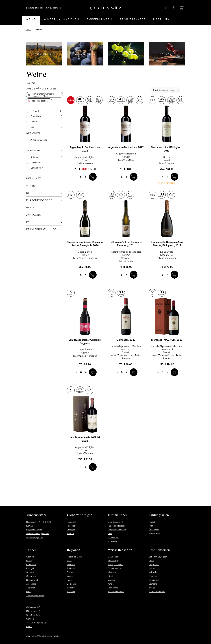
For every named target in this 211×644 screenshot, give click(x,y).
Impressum (113, 541)
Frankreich (31, 564)
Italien (29, 561)
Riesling (111, 576)
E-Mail (29, 627)
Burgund (71, 588)
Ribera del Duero (75, 557)
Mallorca (71, 564)
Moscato (112, 572)
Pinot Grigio (113, 561)
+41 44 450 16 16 (43, 522)
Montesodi (126, 340)
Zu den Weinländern (35, 595)
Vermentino (113, 588)
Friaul (70, 580)
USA (28, 592)
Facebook (72, 526)
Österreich (31, 576)
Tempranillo (154, 564)
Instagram (71, 522)
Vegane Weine (85, 54)
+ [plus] (86, 177)
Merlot (151, 561)
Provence (71, 592)
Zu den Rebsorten (116, 592)
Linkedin (71, 530)
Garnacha (153, 584)
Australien (31, 588)
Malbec (152, 568)
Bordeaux (71, 584)
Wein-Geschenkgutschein (38, 533)
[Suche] (167, 8)
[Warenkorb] (181, 8)
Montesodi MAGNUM (167, 340)
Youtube (71, 533)
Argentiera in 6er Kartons (126, 147)
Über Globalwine (115, 522)
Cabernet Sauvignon (158, 557)
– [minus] (76, 177)
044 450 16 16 (46, 8)
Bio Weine (44, 54)
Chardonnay (113, 557)
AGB (110, 533)
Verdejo (111, 580)
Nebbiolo (153, 572)
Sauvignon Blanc (115, 564)
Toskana (71, 568)
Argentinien (31, 584)
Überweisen (154, 530)
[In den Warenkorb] (93, 177)
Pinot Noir (153, 576)
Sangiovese (154, 580)
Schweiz (30, 572)
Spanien (30, 557)
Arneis (111, 584)
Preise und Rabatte (117, 526)
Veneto (70, 576)
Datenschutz (114, 537)
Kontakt (30, 526)
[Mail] (59, 8)
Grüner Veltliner (115, 568)
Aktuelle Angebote (35, 537)
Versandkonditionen (117, 530)
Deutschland (32, 580)
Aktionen (167, 54)
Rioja (69, 561)
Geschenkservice (34, 530)
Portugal (30, 568)
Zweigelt (152, 588)
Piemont (71, 572)
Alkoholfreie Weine (126, 54)
